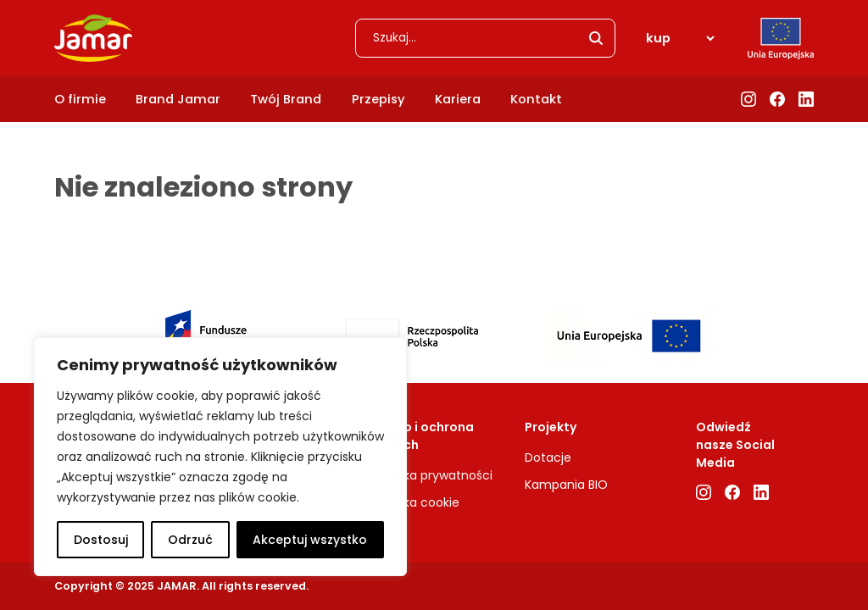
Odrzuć (190, 540)
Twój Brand (286, 99)
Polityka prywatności (432, 475)
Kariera (458, 99)
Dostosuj (101, 540)
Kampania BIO (566, 485)
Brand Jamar (178, 99)
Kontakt (536, 99)
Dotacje (548, 457)
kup (658, 38)
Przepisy (378, 99)
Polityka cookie (416, 502)
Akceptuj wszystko (310, 540)
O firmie (80, 99)
